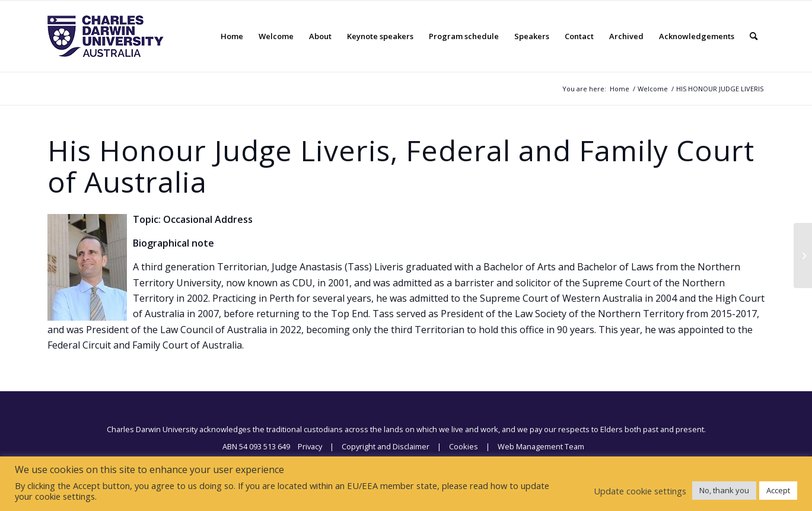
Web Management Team (541, 446)
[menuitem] (232, 36)
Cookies (464, 446)
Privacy (310, 446)
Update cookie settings (640, 491)
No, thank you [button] (724, 490)
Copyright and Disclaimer (386, 446)
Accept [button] (778, 490)
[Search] (754, 36)
